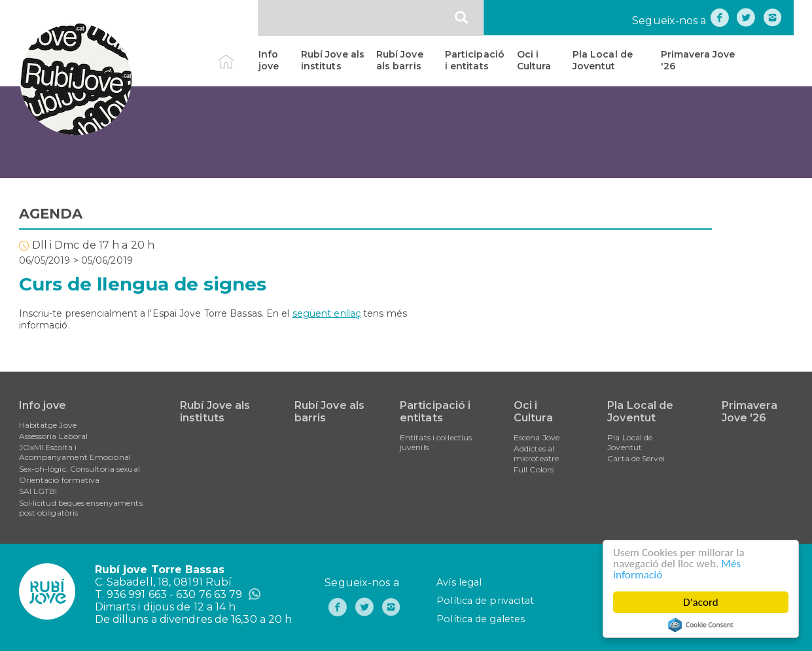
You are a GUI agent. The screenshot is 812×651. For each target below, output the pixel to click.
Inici (237, 54)
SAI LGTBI (38, 491)
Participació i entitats (475, 60)
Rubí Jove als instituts (333, 60)
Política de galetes (481, 619)
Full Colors (534, 469)
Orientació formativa (60, 480)
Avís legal (459, 582)
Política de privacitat (485, 601)
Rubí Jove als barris (400, 60)
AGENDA (51, 214)
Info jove (269, 60)
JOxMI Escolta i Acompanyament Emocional (75, 452)
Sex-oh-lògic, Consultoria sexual (79, 469)
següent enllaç (327, 313)
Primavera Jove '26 (698, 60)
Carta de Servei (636, 458)
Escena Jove (537, 437)
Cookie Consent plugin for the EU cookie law (701, 625)
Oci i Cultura (534, 60)
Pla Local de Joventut (603, 60)
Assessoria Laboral (54, 436)
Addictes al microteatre (536, 453)
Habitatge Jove (48, 425)
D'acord (701, 602)
